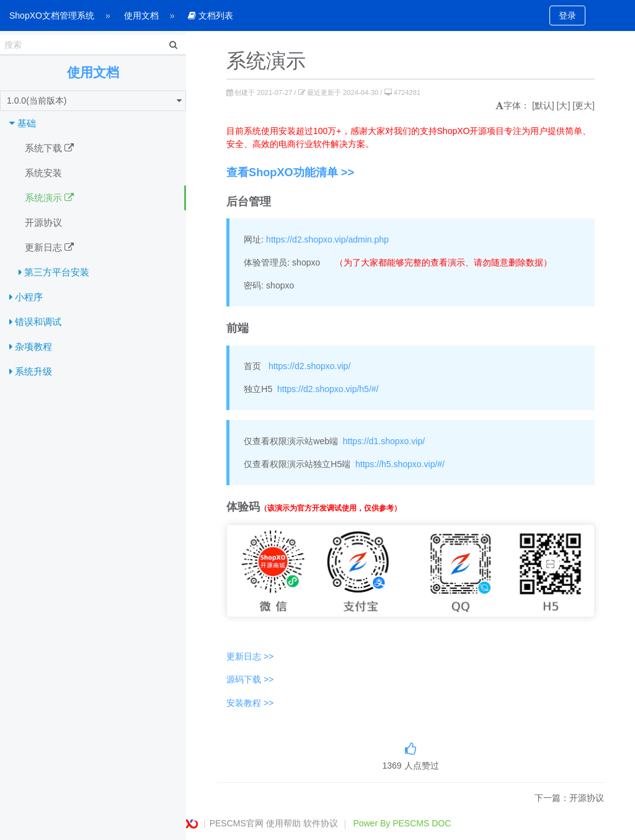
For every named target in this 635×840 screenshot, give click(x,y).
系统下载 (49, 148)
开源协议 (43, 222)
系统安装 (43, 173)
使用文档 (141, 16)
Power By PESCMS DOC (402, 823)
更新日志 (49, 248)
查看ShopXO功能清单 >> (290, 172)
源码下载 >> (250, 679)
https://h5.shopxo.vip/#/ (400, 464)
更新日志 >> (250, 656)
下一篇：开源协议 (569, 798)
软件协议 (321, 823)
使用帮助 (283, 823)
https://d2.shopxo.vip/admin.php (327, 239)
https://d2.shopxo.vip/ (309, 366)
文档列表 (211, 16)
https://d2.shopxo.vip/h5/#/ (328, 389)
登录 (567, 16)
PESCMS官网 (237, 823)
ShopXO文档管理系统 (52, 16)
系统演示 (49, 198)
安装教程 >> (250, 703)
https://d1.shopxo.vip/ (384, 441)
